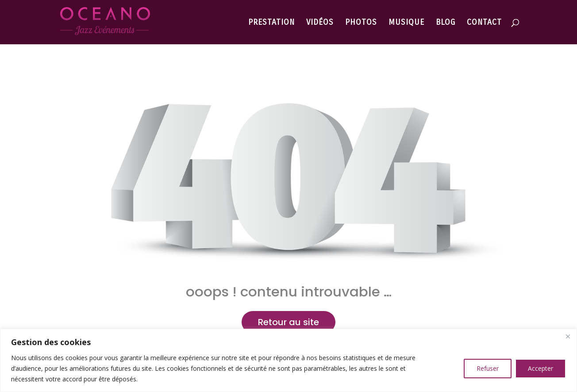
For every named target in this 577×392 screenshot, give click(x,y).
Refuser (488, 368)
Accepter (540, 368)
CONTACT (484, 23)
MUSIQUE (406, 23)
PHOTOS (361, 23)
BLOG (446, 23)
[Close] (568, 336)
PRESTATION (271, 23)
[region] (288, 360)
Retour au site (288, 322)
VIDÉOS (320, 23)
